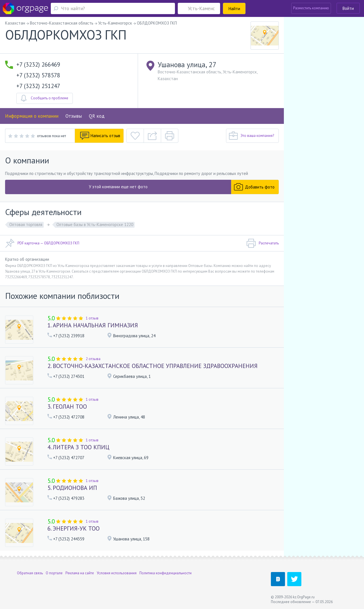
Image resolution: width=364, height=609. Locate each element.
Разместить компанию (311, 8)
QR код (97, 116)
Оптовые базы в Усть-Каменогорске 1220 (95, 224)
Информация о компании (32, 116)
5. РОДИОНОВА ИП (72, 488)
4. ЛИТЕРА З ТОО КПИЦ (78, 447)
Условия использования (117, 573)
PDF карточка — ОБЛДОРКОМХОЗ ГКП (42, 243)
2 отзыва (93, 359)
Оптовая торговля (26, 224)
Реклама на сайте (80, 573)
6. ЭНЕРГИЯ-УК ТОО (74, 528)
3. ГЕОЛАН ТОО (67, 407)
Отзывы (74, 116)
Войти (348, 8)
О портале (54, 573)
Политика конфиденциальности (165, 573)
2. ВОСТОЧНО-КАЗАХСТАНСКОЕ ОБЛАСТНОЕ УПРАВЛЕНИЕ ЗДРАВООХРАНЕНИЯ (153, 366)
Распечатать (263, 243)
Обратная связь (30, 573)
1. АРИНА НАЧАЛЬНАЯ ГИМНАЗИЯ (93, 325)
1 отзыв (92, 318)
